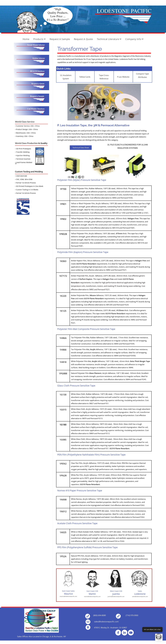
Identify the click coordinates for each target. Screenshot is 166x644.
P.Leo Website (123, 77)
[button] (159, 637)
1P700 (63, 189)
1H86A (63, 338)
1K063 (63, 261)
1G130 (63, 395)
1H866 (63, 350)
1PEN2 (63, 464)
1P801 (63, 204)
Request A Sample (60, 39)
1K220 (63, 296)
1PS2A (63, 556)
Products (39, 39)
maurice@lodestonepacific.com (68, 596)
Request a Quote (83, 39)
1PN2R (63, 475)
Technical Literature (109, 39)
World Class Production (26, 143)
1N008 (63, 500)
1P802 (63, 219)
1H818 (63, 362)
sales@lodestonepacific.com (140, 596)
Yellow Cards (85, 77)
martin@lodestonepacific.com (92, 596)
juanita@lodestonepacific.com (116, 596)
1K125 (63, 311)
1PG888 (63, 373)
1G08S (63, 440)
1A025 (63, 532)
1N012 (63, 511)
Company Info (134, 39)
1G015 (63, 410)
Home (26, 39)
